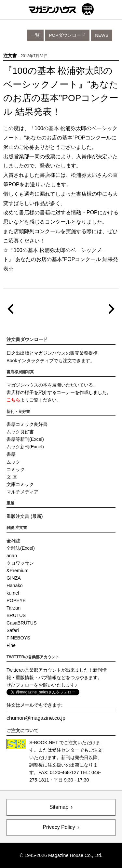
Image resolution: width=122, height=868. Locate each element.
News (102, 35)
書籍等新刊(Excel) (25, 439)
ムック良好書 (20, 432)
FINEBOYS (18, 638)
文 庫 (12, 477)
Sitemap (59, 807)
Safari (13, 630)
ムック (13, 462)
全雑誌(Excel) (21, 548)
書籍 (11, 454)
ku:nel (13, 593)
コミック (16, 469)
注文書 (10, 56)
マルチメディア (22, 492)
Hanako (15, 585)
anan (12, 556)
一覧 (35, 35)
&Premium (17, 571)
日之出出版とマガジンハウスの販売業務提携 (52, 353)
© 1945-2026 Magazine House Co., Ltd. (61, 855)
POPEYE (16, 600)
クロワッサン (20, 563)
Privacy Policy (59, 827)
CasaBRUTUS (22, 623)
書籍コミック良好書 (27, 424)
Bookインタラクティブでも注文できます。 (51, 361)
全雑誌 (13, 541)
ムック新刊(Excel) (25, 447)
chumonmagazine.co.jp (36, 718)
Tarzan (14, 608)
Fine (11, 645)
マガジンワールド (61, 9)
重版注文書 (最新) (25, 516)
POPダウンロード (68, 35)
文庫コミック (20, 484)
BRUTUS (16, 615)
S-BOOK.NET (44, 743)
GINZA (14, 578)
